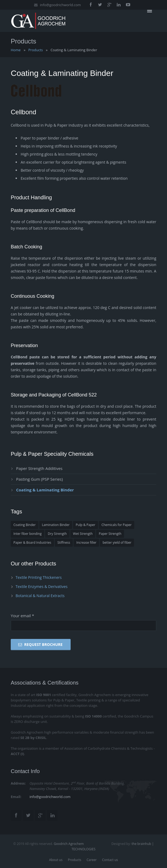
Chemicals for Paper (117, 525)
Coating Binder (25, 525)
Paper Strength (110, 534)
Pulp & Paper (86, 525)
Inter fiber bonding (28, 534)
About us (56, 860)
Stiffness (64, 542)
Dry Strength (57, 534)
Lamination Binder (56, 525)
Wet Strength (83, 534)
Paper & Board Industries (32, 542)
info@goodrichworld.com (61, 5)
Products (36, 50)
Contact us (110, 860)
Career (92, 860)
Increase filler (86, 542)
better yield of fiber (117, 542)
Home (16, 50)
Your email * (22, 616)
